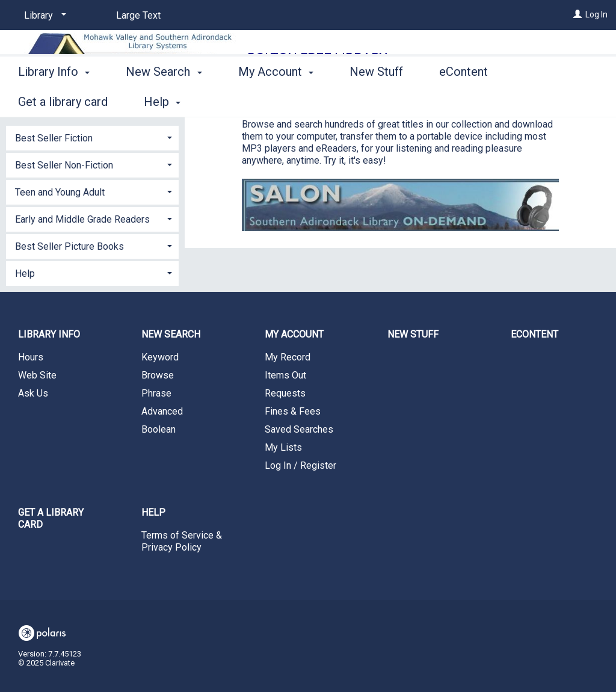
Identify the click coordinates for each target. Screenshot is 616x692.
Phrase (156, 393)
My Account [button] (276, 100)
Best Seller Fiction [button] (54, 138)
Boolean (159, 429)
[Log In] (577, 14)
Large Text (138, 15)
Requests (285, 393)
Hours (31, 357)
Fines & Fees (293, 411)
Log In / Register (300, 465)
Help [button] (25, 273)
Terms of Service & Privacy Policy (182, 541)
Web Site (37, 375)
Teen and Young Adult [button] (60, 192)
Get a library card (51, 518)
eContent (464, 100)
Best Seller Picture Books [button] (69, 246)
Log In (596, 14)
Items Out (285, 375)
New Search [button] (164, 100)
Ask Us (33, 393)
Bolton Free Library (317, 58)
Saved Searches (299, 429)
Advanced (162, 411)
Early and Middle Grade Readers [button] (82, 219)
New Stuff (376, 100)
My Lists (283, 447)
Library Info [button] (54, 100)
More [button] (548, 102)
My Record (288, 357)
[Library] (43, 16)
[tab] (92, 137)
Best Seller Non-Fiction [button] (64, 165)
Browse (158, 375)
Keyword (160, 357)
